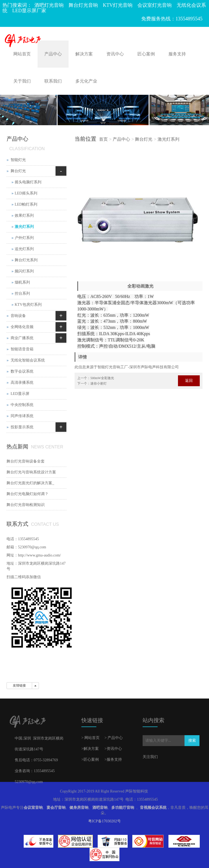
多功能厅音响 (123, 808)
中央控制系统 (22, 405)
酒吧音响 (100, 808)
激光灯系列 (168, 139)
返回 (189, 381)
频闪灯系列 (24, 271)
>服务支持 (113, 759)
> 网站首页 (90, 738)
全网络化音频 (22, 327)
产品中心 (53, 54)
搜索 (192, 740)
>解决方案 (90, 749)
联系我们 (53, 81)
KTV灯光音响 (118, 5)
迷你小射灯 (99, 383)
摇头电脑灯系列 (28, 182)
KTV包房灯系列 (28, 305)
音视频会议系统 (153, 808)
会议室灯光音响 (155, 5)
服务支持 (177, 54)
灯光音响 (113, 367)
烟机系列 (22, 282)
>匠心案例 (90, 759)
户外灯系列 (24, 238)
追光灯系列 (24, 249)
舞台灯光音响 (83, 5)
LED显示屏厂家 (29, 11)
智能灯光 (18, 160)
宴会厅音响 (56, 808)
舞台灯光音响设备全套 (26, 461)
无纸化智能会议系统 (28, 360)
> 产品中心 (114, 738)
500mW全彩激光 (102, 378)
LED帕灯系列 (26, 204)
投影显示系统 (22, 427)
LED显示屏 (20, 394)
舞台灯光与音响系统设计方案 (31, 472)
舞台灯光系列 (26, 260)
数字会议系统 (22, 371)
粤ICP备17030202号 (104, 821)
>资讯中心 (113, 749)
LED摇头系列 (26, 193)
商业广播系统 (22, 338)
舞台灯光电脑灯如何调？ (27, 494)
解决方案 (84, 54)
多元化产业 (86, 81)
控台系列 (22, 293)
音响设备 (18, 316)
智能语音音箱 (22, 349)
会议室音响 (33, 808)
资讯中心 (115, 54)
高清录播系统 (22, 383)
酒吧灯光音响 (49, 5)
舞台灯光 (144, 139)
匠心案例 (146, 54)
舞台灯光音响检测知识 (26, 505)
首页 (103, 139)
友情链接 (19, 685)
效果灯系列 (24, 216)
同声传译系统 (22, 416)
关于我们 (22, 81)
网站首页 (22, 54)
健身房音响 (79, 808)
